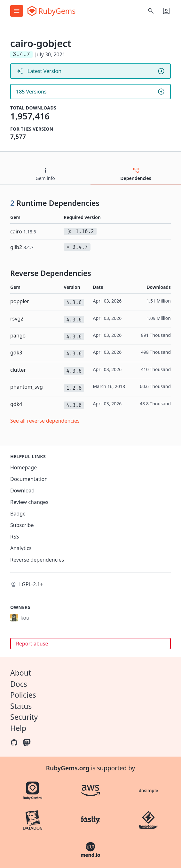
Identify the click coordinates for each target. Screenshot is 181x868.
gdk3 (16, 353)
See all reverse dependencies (45, 421)
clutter (18, 370)
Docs (19, 684)
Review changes (29, 502)
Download (22, 491)
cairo (23, 231)
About (21, 673)
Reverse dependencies (37, 560)
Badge (18, 514)
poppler (20, 301)
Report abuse (32, 644)
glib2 (22, 247)
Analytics (21, 548)
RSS (15, 537)
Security (24, 717)
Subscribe (22, 525)
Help (18, 728)
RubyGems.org (68, 768)
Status (21, 706)
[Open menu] (17, 11)
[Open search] (151, 11)
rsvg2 (17, 319)
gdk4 (16, 404)
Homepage (24, 467)
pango (18, 336)
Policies (23, 695)
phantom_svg (27, 387)
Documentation (29, 479)
